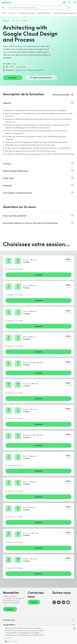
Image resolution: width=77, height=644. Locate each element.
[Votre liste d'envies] (69, 2)
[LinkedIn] (63, 602)
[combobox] (74, 628)
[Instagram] (59, 602)
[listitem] (38, 103)
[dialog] (38, 635)
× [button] (75, 629)
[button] (26, 641)
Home (4, 13)
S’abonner (10, 609)
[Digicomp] (7, 3)
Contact (34, 602)
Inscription (13, 77)
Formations (12, 13)
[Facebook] (54, 602)
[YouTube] (68, 602)
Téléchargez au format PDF (61, 95)
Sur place (11, 269)
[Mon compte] (64, 2)
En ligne (20, 269)
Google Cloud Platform (44, 13)
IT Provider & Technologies (26, 13)
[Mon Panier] (74, 2)
